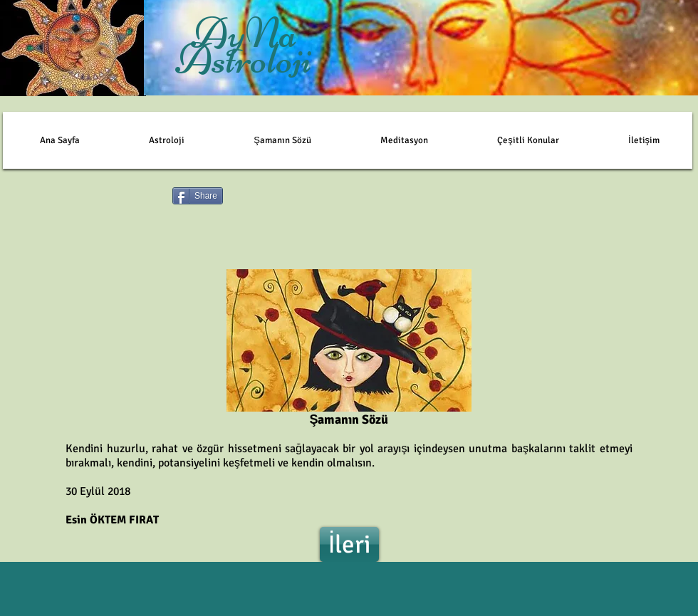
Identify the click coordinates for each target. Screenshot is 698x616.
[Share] (198, 196)
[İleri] (349, 544)
